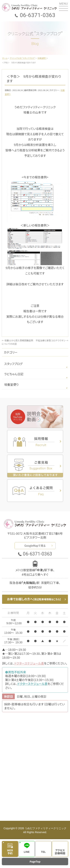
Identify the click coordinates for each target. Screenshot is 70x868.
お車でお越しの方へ (34, 599)
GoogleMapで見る (35, 546)
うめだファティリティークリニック (46, 828)
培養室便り (11, 384)
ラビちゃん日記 (14, 374)
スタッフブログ (13, 364)
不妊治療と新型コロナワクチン (52, 340)
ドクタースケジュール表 (29, 663)
